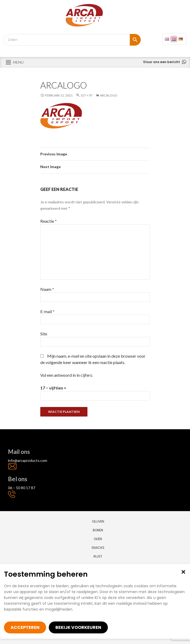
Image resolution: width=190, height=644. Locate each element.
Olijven (98, 521)
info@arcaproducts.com (28, 460)
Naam (47, 289)
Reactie (48, 221)
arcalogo (109, 95)
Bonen (98, 530)
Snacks (98, 548)
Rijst (98, 556)
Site (44, 334)
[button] (183, 572)
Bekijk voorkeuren (78, 627)
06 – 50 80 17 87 (22, 488)
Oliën (98, 539)
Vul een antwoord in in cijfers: (67, 375)
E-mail (47, 311)
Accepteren (25, 627)
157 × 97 (86, 95)
